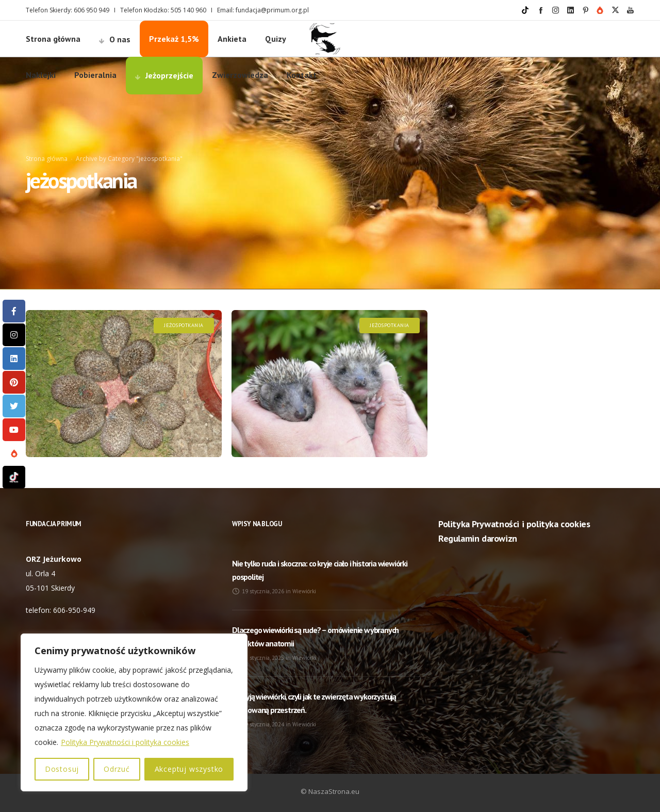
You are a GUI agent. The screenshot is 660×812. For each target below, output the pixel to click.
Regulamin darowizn (478, 538)
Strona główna (47, 159)
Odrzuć (117, 769)
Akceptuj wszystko (189, 769)
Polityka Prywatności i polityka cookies (125, 742)
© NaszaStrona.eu (330, 791)
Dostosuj (62, 769)
